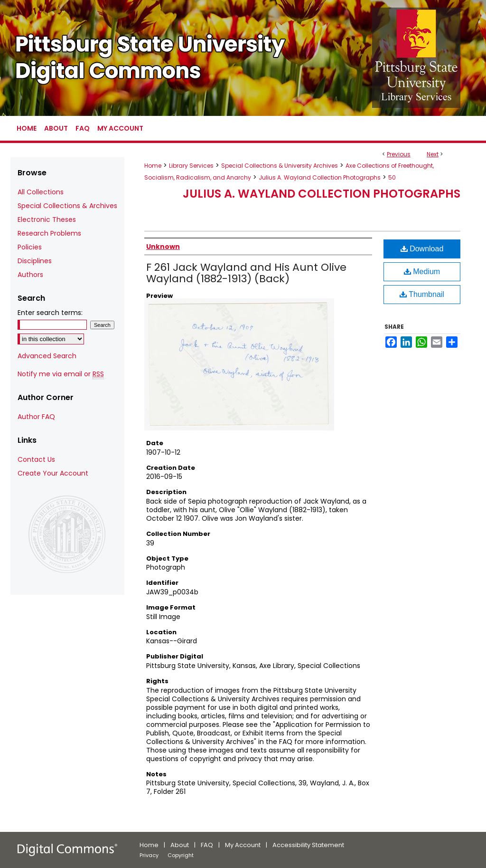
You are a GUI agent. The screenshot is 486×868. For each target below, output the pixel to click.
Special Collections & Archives (67, 206)
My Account (243, 845)
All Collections (41, 192)
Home (153, 166)
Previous (399, 154)
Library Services (191, 166)
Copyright (181, 855)
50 (392, 177)
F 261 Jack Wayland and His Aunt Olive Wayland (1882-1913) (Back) (246, 273)
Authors (30, 275)
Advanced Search (47, 356)
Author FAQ (36, 417)
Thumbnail (422, 294)
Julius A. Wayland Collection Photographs (320, 177)
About (180, 845)
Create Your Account (53, 473)
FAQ (207, 845)
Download (422, 249)
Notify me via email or (61, 374)
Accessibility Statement (308, 845)
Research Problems (49, 233)
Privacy (149, 855)
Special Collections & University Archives (280, 166)
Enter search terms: (50, 313)
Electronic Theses (47, 219)
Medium (422, 272)
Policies (30, 247)
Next (433, 154)
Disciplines (35, 261)
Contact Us (36, 459)
